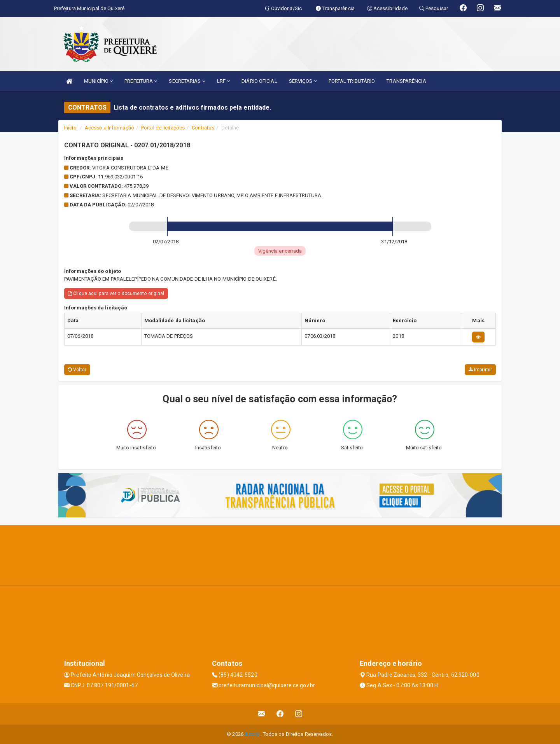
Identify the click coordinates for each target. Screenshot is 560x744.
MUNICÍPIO (98, 81)
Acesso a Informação (109, 128)
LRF (224, 81)
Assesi (253, 734)
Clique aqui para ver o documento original (116, 293)
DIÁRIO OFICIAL (259, 81)
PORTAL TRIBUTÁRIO (352, 81)
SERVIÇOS (303, 81)
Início (70, 128)
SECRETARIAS (187, 81)
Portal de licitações (163, 128)
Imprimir (480, 370)
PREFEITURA (141, 81)
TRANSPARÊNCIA (406, 81)
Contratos (203, 128)
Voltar (77, 370)
